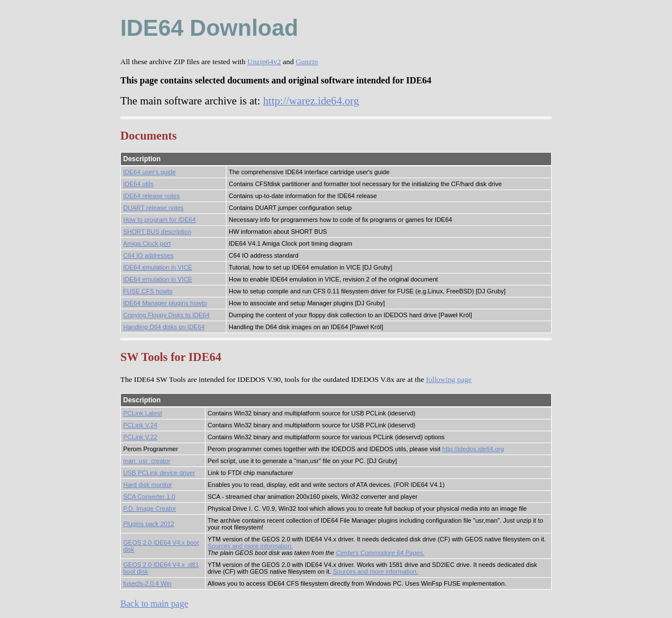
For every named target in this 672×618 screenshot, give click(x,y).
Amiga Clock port (147, 243)
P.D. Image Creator (150, 508)
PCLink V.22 (140, 437)
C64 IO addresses (148, 255)
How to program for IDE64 (159, 220)
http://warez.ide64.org (311, 101)
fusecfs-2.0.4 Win (147, 583)
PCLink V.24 (140, 425)
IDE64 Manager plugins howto (165, 303)
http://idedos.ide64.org (473, 449)
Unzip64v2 (264, 62)
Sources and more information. (250, 546)
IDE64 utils (138, 184)
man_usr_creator (147, 461)
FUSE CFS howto (148, 291)
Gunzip (307, 62)
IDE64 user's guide (150, 172)
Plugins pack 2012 (149, 524)
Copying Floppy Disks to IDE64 (166, 315)
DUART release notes (154, 208)
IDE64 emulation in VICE (158, 267)
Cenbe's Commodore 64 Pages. (380, 553)
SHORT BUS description (157, 232)
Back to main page (154, 604)
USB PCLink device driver (159, 473)
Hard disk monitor (148, 485)
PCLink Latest (142, 413)
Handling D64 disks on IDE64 (164, 327)
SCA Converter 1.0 (149, 497)
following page (448, 379)
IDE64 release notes (152, 196)
